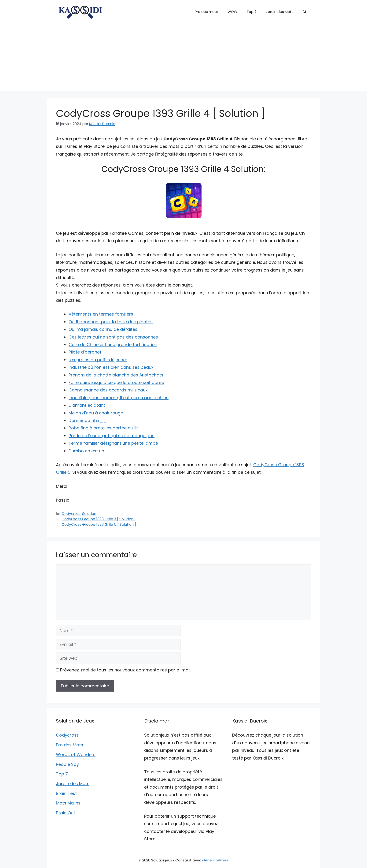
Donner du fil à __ (88, 420)
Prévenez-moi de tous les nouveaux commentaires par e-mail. (126, 670)
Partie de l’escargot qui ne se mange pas (112, 436)
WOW (232, 12)
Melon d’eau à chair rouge (96, 413)
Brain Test (66, 793)
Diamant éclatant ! (88, 405)
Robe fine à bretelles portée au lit (103, 428)
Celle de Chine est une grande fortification (113, 345)
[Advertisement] (183, 59)
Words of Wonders (76, 754)
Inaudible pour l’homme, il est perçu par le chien (119, 398)
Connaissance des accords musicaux (108, 390)
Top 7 (252, 12)
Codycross (71, 514)
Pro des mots (206, 12)
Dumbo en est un (86, 451)
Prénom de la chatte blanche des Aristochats (116, 375)
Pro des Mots (70, 745)
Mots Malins (68, 803)
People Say (67, 764)
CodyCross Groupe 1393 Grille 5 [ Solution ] (99, 524)
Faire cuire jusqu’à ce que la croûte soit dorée (116, 382)
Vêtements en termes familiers (101, 314)
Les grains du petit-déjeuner (98, 360)
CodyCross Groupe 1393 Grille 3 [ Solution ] (99, 519)
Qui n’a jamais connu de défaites (103, 329)
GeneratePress (215, 860)
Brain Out (66, 813)
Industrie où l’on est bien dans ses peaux (111, 367)
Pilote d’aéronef (85, 352)
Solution (89, 514)
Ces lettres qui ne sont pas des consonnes (113, 337)
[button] (305, 12)
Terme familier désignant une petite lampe (113, 443)
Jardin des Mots (280, 12)
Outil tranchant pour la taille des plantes (111, 322)
